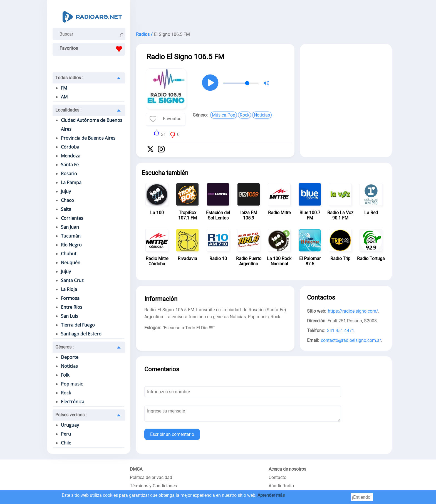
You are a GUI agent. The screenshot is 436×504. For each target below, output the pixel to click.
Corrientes (72, 218)
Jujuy (66, 191)
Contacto (278, 477)
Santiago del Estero (81, 334)
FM (64, 88)
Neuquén (71, 263)
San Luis (70, 316)
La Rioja (69, 289)
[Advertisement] (264, 14)
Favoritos (92, 49)
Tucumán (71, 236)
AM (64, 97)
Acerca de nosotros (287, 469)
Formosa (70, 298)
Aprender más (271, 495)
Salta (66, 209)
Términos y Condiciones (153, 486)
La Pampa (71, 182)
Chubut (69, 254)
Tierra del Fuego (78, 325)
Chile (66, 443)
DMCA (136, 469)
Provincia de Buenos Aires (88, 138)
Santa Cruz (72, 280)
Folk (65, 375)
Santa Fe (70, 165)
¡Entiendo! (362, 497)
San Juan (70, 227)
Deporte (70, 357)
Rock (66, 393)
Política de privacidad (151, 477)
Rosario (69, 174)
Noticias (69, 366)
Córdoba (70, 147)
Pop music (72, 384)
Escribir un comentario (172, 434)
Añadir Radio (281, 486)
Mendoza (71, 156)
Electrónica (73, 402)
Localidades (68, 110)
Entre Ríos (72, 307)
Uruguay (70, 425)
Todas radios (69, 78)
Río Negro (71, 245)
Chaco (67, 200)
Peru (66, 434)
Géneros (65, 347)
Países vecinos (71, 415)
